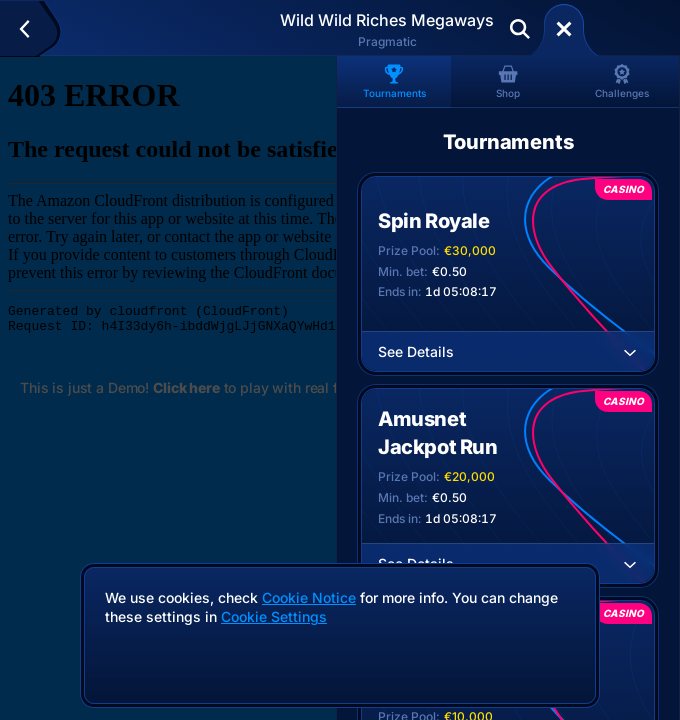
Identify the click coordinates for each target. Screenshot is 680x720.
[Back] (33, 29)
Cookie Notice (309, 597)
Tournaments (394, 81)
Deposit (628, 29)
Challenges (622, 81)
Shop (508, 81)
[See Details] (630, 352)
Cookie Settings (274, 617)
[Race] (564, 29)
